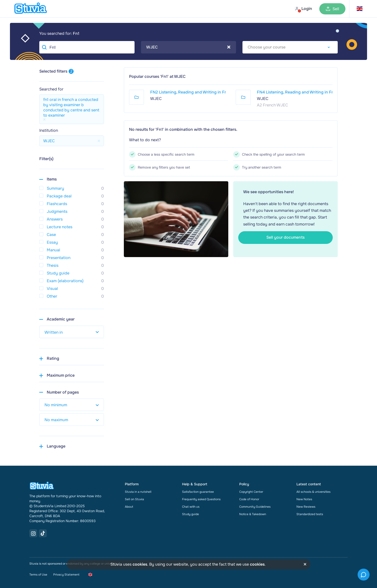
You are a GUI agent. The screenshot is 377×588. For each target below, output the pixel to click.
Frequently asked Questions (201, 499)
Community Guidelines (255, 507)
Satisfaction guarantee (198, 492)
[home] (31, 9)
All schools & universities (313, 492)
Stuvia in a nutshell (138, 492)
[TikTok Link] (43, 533)
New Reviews (306, 507)
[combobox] (189, 47)
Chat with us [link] (191, 507)
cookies (140, 564)
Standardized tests (310, 514)
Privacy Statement (66, 575)
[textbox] (290, 47)
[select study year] (72, 332)
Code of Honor (249, 499)
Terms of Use (38, 575)
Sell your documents (285, 237)
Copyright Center (251, 492)
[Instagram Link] (33, 533)
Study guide (190, 514)
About (129, 507)
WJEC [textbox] (188, 47)
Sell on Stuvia (134, 499)
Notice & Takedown (253, 514)
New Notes (304, 499)
